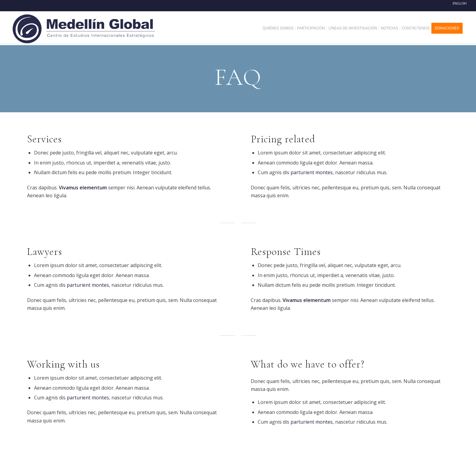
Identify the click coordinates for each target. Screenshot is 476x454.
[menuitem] (280, 28)
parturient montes (312, 172)
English (460, 3)
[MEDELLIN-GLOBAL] (84, 28)
